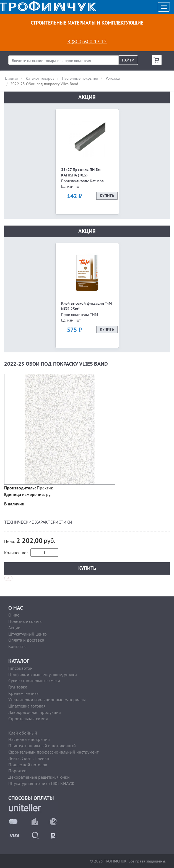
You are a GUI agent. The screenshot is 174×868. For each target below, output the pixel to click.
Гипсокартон (20, 668)
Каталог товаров (40, 78)
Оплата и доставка (26, 640)
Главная (12, 78)
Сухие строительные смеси (34, 681)
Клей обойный (23, 733)
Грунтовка (18, 687)
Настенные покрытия (80, 78)
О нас (14, 615)
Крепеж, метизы (24, 693)
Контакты (17, 646)
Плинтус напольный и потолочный (42, 746)
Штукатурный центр (28, 634)
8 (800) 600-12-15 (87, 41)
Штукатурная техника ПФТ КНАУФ (41, 783)
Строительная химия (28, 719)
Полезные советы (25, 621)
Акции (14, 628)
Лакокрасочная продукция (35, 712)
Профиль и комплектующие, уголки (43, 674)
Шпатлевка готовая (27, 706)
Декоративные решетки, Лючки (39, 777)
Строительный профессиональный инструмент (53, 752)
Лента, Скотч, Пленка (29, 758)
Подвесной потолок (28, 765)
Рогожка (113, 78)
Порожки (17, 771)
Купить (107, 196)
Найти (128, 60)
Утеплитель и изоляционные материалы (47, 700)
